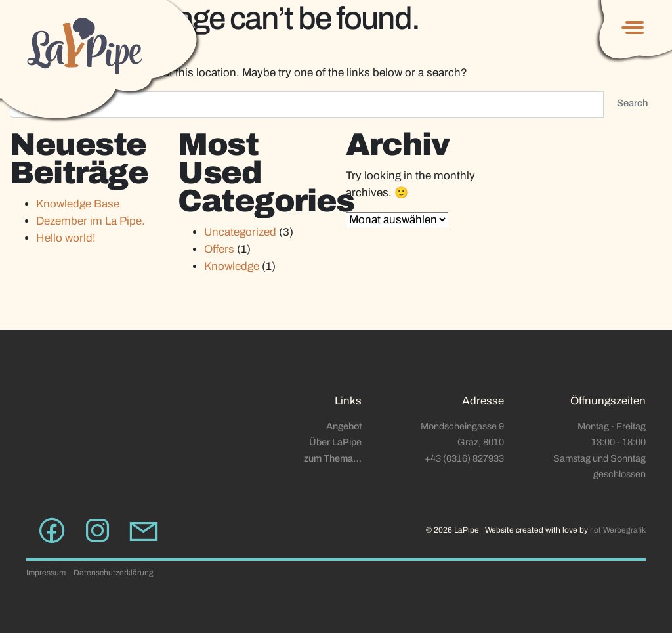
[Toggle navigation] (630, 28)
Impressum (46, 573)
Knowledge (232, 266)
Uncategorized (240, 232)
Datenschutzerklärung (114, 573)
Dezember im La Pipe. (91, 221)
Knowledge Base (78, 204)
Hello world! (66, 238)
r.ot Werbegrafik (618, 530)
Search (633, 103)
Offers (219, 249)
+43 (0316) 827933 (464, 458)
